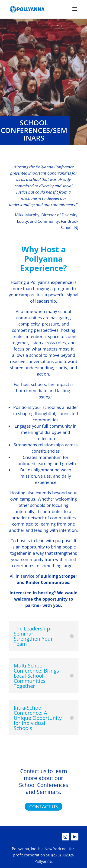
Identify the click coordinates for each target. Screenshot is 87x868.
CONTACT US (43, 807)
